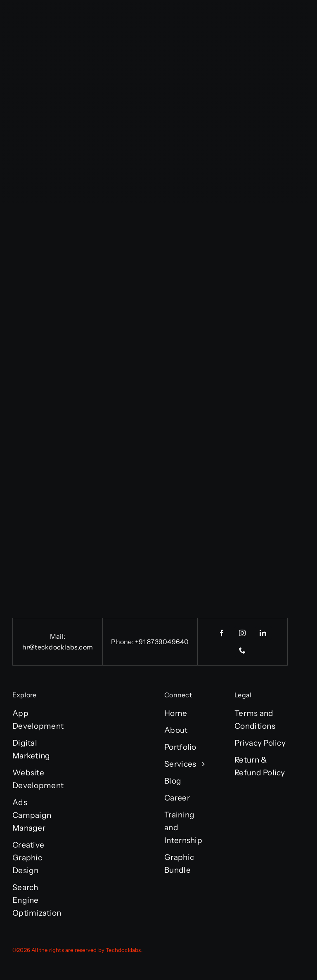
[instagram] (243, 633)
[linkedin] (263, 633)
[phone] (243, 650)
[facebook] (222, 633)
